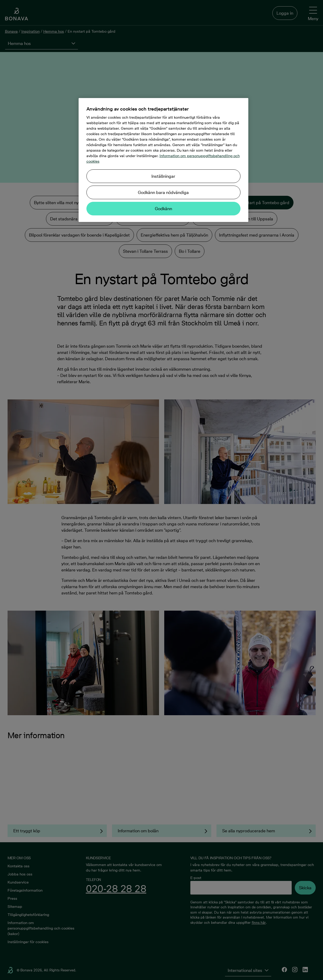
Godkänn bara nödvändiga (163, 192)
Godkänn (163, 209)
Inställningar (163, 176)
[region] (163, 160)
